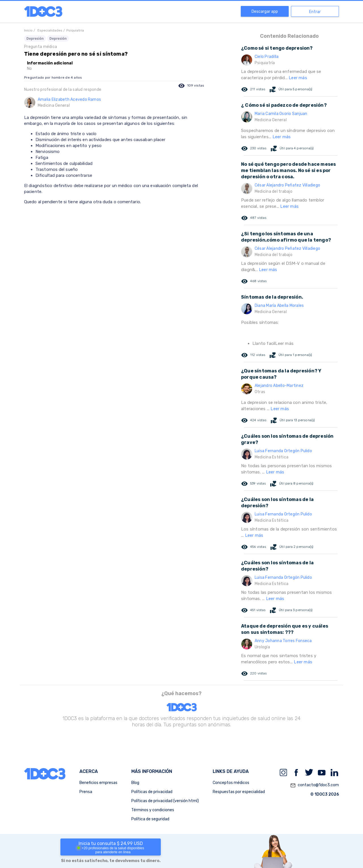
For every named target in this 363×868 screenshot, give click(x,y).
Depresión (35, 38)
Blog (135, 783)
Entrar (315, 12)
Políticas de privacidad (152, 792)
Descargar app (265, 11)
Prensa (86, 792)
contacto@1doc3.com (315, 785)
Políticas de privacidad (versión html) (165, 801)
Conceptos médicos (231, 783)
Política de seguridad (150, 819)
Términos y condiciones (153, 810)
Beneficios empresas (98, 783)
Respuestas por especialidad (239, 792)
